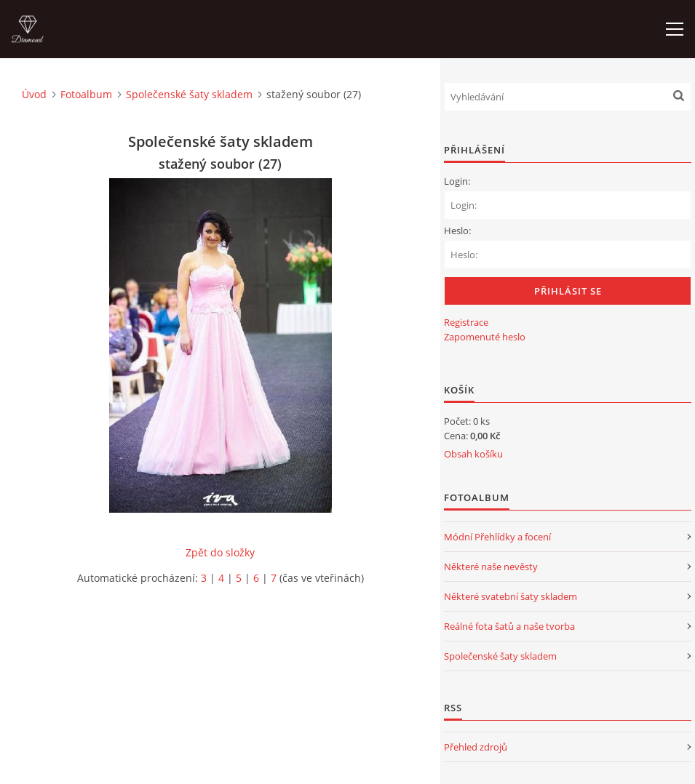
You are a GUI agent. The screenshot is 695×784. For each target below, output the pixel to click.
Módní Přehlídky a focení (497, 537)
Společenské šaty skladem (189, 94)
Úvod (34, 94)
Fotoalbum (86, 94)
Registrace (466, 322)
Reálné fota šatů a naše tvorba (509, 626)
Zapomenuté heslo (485, 337)
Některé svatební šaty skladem (511, 596)
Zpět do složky (220, 552)
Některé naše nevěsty (491, 567)
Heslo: (457, 231)
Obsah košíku (473, 454)
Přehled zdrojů (476, 747)
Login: (457, 181)
